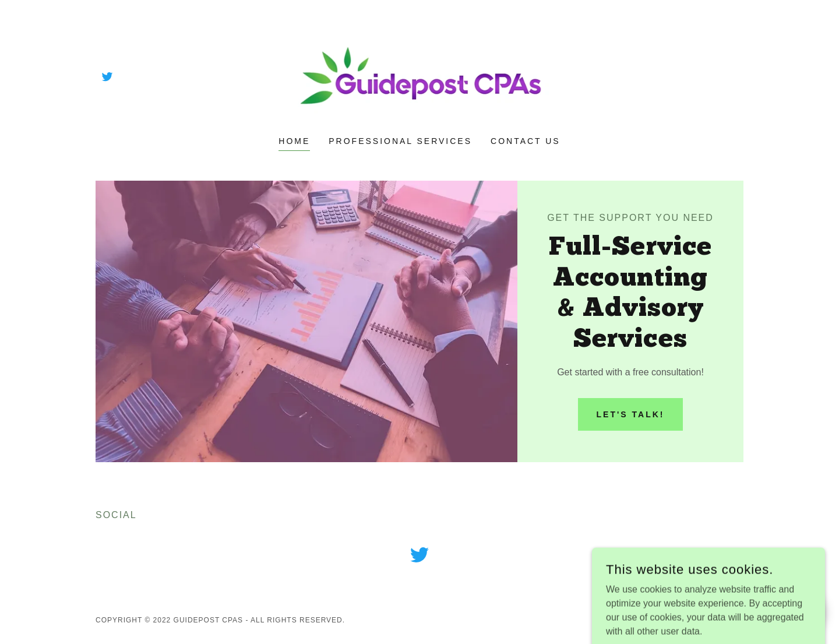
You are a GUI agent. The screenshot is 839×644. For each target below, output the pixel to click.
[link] (107, 76)
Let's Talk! (631, 414)
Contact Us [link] (526, 141)
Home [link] (294, 141)
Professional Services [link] (400, 141)
